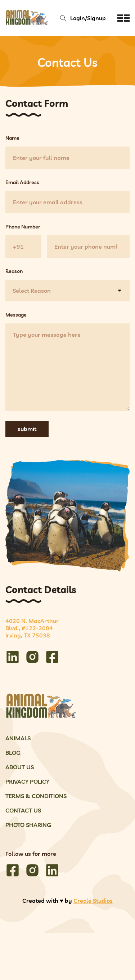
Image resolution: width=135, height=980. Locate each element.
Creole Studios (93, 901)
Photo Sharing (28, 825)
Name (12, 138)
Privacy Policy (27, 781)
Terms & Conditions (36, 796)
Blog (13, 753)
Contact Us (23, 810)
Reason (14, 271)
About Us (20, 767)
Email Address (22, 182)
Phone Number (23, 227)
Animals (18, 738)
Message (16, 315)
